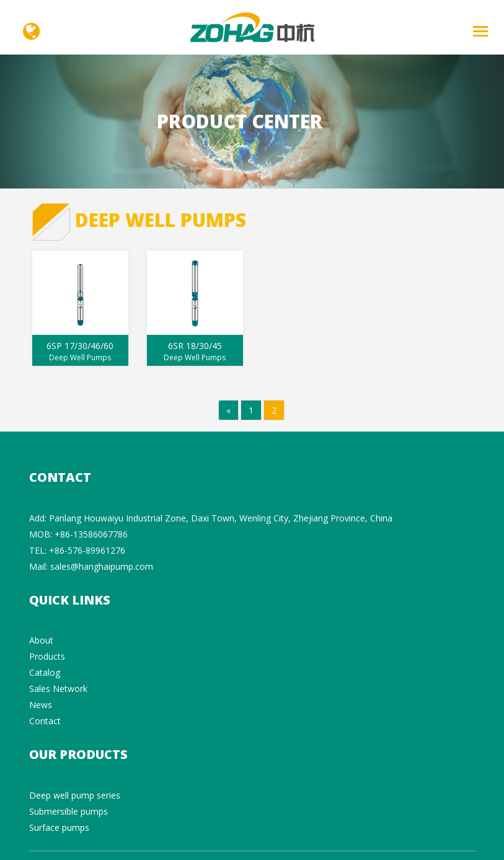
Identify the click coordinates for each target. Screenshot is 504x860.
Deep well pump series (75, 795)
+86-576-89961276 (87, 550)
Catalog (45, 672)
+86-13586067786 (91, 534)
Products (47, 656)
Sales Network (58, 689)
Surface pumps (59, 827)
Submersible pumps (69, 811)
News (41, 705)
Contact (45, 721)
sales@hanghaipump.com (102, 566)
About (41, 640)
